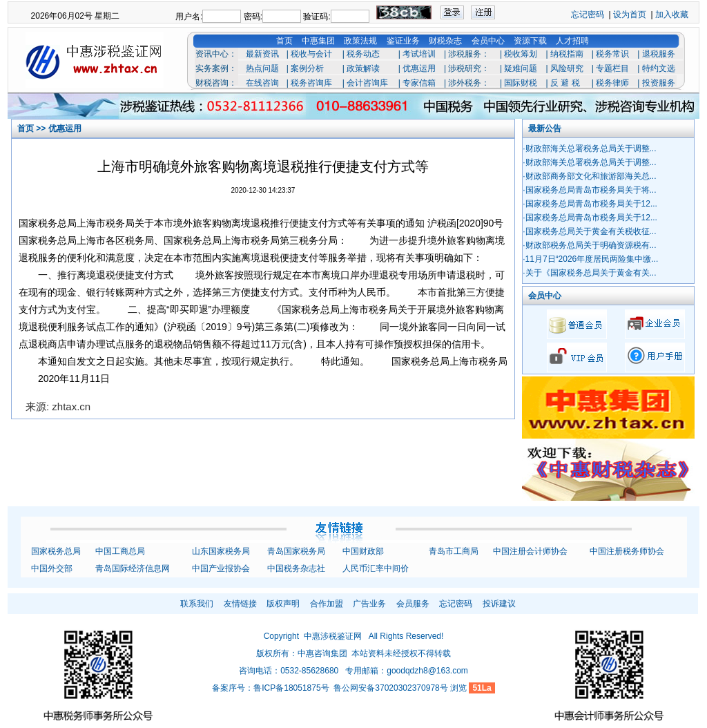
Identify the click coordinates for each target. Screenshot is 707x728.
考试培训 (419, 54)
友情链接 (240, 604)
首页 (284, 41)
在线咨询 (262, 83)
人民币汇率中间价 (376, 568)
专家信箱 (419, 83)
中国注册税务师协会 (627, 551)
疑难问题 (521, 68)
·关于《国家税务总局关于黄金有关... (589, 273)
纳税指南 (567, 54)
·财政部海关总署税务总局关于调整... (589, 149)
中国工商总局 (120, 551)
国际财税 (521, 83)
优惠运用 (419, 68)
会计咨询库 (367, 83)
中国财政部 (363, 551)
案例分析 (307, 68)
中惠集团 (318, 41)
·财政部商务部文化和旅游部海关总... (589, 176)
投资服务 (659, 83)
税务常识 (612, 54)
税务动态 (363, 54)
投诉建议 (499, 604)
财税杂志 (445, 41)
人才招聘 (572, 41)
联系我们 (197, 604)
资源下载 (530, 41)
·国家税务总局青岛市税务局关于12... (590, 204)
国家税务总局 (56, 551)
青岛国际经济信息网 (133, 568)
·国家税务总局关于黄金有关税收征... (589, 231)
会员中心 (488, 41)
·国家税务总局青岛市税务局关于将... (589, 190)
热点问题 (262, 68)
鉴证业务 (403, 41)
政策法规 (360, 41)
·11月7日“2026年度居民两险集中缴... (590, 259)
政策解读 (363, 68)
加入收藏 (672, 15)
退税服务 (659, 54)
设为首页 (630, 15)
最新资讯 (262, 54)
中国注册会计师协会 (530, 551)
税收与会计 (311, 54)
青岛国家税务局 (296, 551)
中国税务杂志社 (296, 568)
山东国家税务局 (221, 551)
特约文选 (659, 68)
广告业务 (369, 604)
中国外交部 (52, 568)
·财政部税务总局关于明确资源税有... (589, 245)
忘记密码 (588, 15)
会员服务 (413, 604)
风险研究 (567, 68)
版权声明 (283, 604)
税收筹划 (521, 54)
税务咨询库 (311, 83)
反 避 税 (565, 83)
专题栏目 (612, 68)
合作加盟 (327, 604)
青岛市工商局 (454, 551)
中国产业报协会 (221, 568)
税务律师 (612, 83)
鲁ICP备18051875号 (291, 688)
